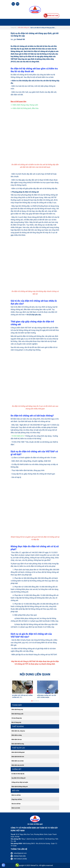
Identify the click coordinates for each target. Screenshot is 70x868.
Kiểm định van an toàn (18, 761)
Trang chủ (13, 28)
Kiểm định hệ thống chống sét (20, 787)
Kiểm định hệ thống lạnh (18, 752)
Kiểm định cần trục (17, 739)
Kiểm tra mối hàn (16, 795)
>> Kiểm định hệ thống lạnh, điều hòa (25, 108)
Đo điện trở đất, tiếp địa (18, 774)
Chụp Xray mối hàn (17, 799)
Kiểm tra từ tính (16, 808)
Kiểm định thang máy (17, 709)
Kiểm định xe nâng (17, 735)
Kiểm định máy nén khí (18, 765)
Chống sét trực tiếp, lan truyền (20, 782)
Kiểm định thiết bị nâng (18, 744)
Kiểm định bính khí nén (18, 757)
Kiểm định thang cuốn (17, 714)
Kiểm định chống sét (23, 28)
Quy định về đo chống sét (18, 778)
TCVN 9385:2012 (18, 436)
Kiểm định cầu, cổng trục (18, 731)
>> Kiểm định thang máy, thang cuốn (24, 105)
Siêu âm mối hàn (16, 804)
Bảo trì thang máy (16, 722)
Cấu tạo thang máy (17, 718)
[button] (32, 701)
